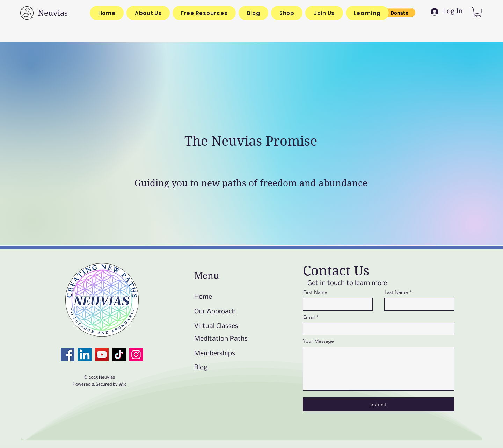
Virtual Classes (216, 326)
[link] (478, 12)
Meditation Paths (221, 339)
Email (309, 317)
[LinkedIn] (85, 355)
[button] (399, 13)
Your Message (319, 341)
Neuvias (53, 13)
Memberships (215, 354)
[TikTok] (119, 355)
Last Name (396, 292)
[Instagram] (136, 355)
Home (203, 297)
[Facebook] (68, 355)
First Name (315, 292)
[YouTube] (102, 355)
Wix (122, 385)
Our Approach (215, 312)
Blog (201, 368)
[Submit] (378, 404)
